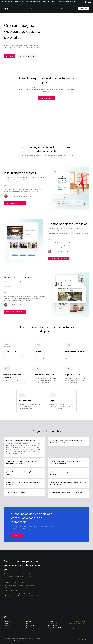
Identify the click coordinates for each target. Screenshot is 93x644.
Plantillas (6, 625)
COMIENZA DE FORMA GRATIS (15, 203)
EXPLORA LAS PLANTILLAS (27, 56)
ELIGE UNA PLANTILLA (46, 98)
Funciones (7, 621)
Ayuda (27, 627)
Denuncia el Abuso (53, 623)
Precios (6, 623)
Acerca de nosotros (31, 621)
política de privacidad (49, 2)
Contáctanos (29, 623)
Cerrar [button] (83, 2)
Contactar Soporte (53, 621)
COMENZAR (83, 9)
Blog (5, 627)
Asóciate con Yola (31, 625)
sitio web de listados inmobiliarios (27, 596)
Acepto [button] (89, 2)
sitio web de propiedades (11, 596)
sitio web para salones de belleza (25, 598)
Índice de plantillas (52, 625)
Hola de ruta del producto (54, 627)
